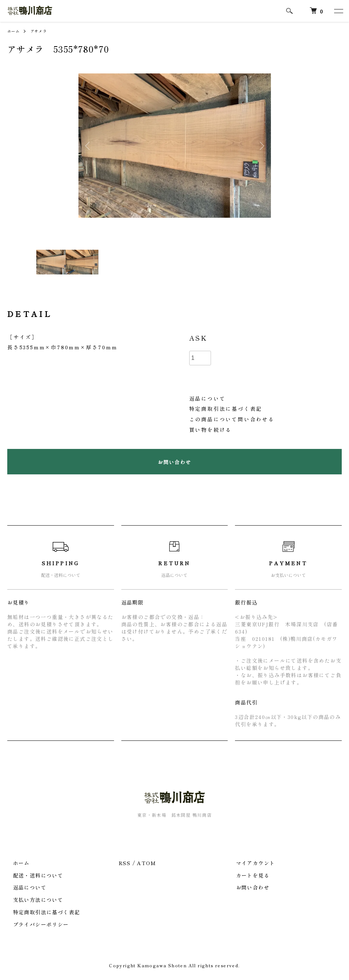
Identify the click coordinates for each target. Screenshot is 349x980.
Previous (89, 146)
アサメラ (42, 31)
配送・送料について (33, 875)
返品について (208, 398)
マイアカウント (250, 863)
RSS (125, 863)
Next (260, 146)
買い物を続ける (211, 430)
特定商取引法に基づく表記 (226, 409)
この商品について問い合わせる (232, 419)
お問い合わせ (247, 887)
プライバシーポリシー (35, 924)
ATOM (146, 863)
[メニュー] (338, 11)
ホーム (15, 31)
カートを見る (247, 875)
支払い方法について (33, 900)
